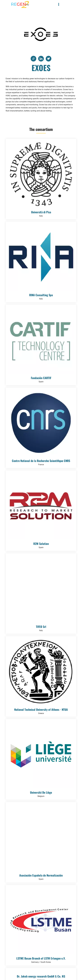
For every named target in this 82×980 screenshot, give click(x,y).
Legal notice (57, 971)
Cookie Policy (37, 971)
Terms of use (47, 971)
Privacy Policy (26, 971)
